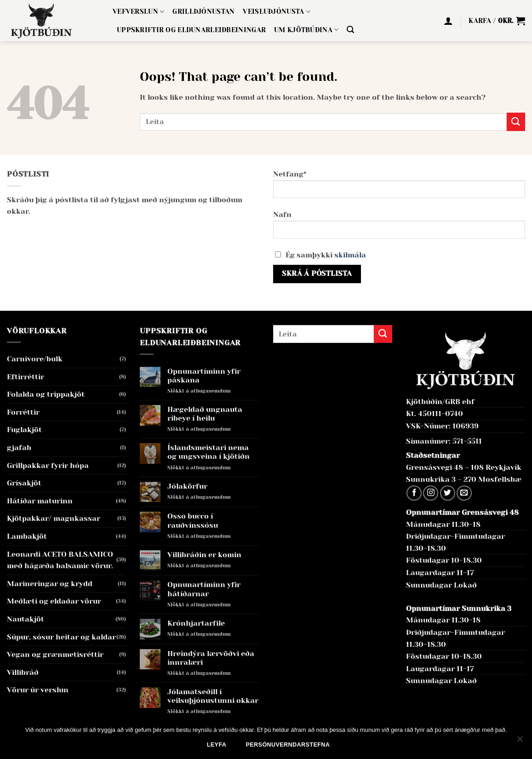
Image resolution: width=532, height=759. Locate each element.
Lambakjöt (27, 536)
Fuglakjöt (24, 430)
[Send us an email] (464, 493)
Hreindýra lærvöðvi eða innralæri (211, 658)
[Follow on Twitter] (448, 493)
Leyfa (217, 745)
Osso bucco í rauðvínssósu (193, 520)
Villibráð (23, 672)
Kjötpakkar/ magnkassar (54, 518)
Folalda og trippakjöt (46, 394)
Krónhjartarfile (196, 623)
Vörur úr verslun (38, 690)
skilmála (350, 255)
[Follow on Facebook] (414, 493)
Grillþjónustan (203, 11)
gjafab (19, 448)
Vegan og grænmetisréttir (55, 654)
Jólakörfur (187, 486)
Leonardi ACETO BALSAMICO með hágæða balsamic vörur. (60, 560)
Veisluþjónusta (277, 12)
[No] (520, 742)
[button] (350, 30)
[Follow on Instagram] (431, 493)
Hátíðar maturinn (40, 501)
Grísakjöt (24, 483)
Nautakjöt (26, 619)
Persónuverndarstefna (288, 745)
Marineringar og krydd (50, 584)
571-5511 (467, 441)
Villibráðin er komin (204, 555)
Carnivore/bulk (35, 359)
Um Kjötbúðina (306, 30)
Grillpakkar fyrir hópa (48, 465)
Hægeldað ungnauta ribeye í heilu (205, 414)
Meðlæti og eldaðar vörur (54, 601)
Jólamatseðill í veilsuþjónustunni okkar (213, 696)
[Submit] (516, 122)
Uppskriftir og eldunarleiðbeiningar (191, 30)
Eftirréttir (26, 377)
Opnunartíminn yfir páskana (204, 376)
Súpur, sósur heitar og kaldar (61, 637)
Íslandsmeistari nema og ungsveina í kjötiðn (209, 452)
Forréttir (23, 412)
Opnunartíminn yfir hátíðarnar (204, 589)
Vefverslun (138, 12)
